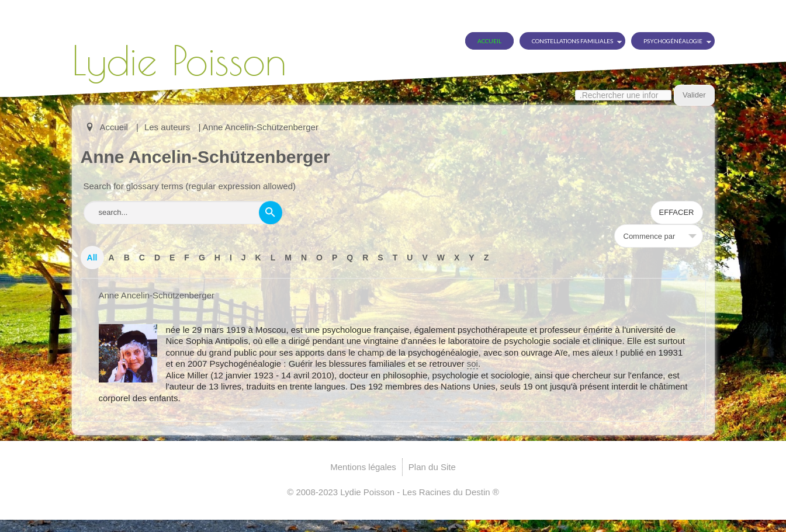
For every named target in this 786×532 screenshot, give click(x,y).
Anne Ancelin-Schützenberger (157, 295)
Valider (694, 95)
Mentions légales (363, 467)
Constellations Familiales (572, 41)
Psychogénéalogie (673, 41)
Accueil (489, 41)
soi (472, 364)
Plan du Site (432, 467)
